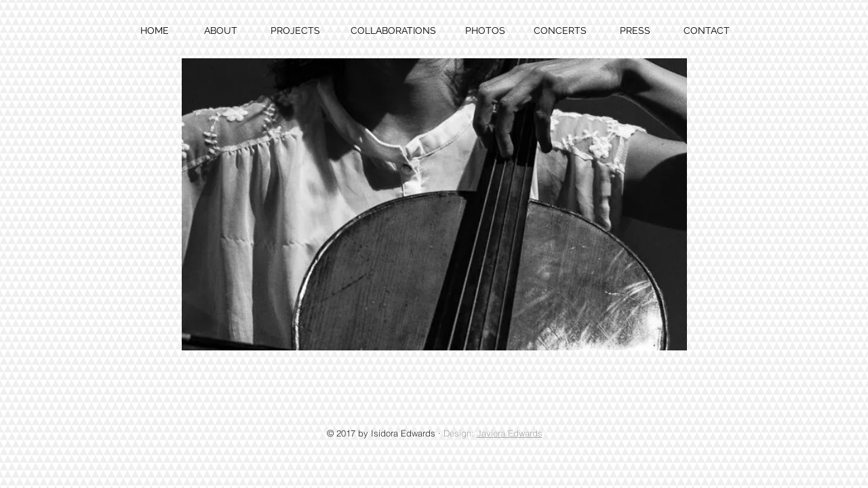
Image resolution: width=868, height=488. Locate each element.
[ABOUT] (220, 31)
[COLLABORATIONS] (393, 31)
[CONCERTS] (560, 31)
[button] (434, 204)
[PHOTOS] (485, 31)
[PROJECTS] (295, 31)
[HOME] (155, 31)
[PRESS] (635, 31)
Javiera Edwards (510, 433)
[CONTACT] (706, 31)
